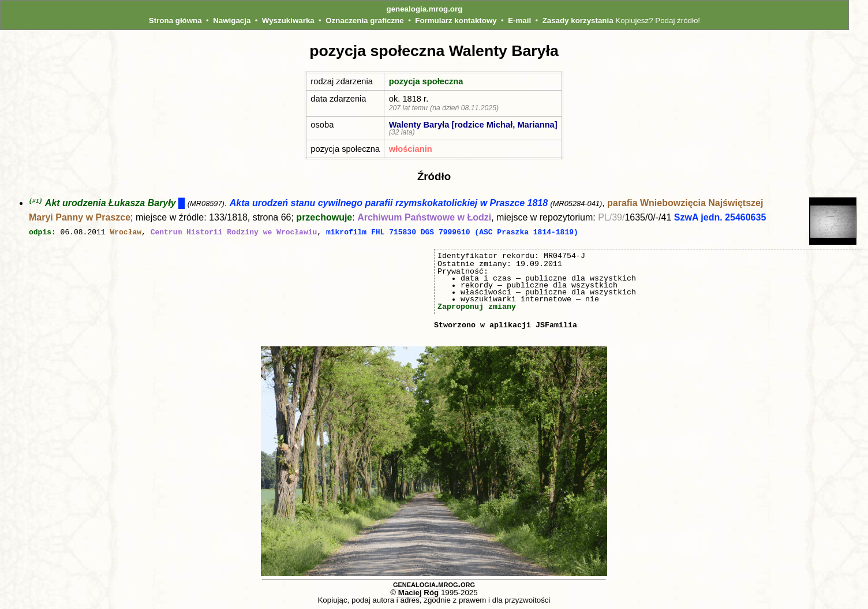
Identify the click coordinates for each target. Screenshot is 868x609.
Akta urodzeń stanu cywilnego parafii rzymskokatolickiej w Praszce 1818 (389, 203)
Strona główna (175, 20)
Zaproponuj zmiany (477, 306)
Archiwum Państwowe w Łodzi (424, 218)
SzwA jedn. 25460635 (720, 218)
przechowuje (324, 218)
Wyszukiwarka (288, 20)
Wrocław (126, 232)
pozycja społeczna (426, 81)
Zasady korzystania (578, 20)
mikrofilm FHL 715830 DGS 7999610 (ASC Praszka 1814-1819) (452, 232)
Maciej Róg (418, 592)
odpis (40, 232)
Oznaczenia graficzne (365, 20)
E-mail (519, 20)
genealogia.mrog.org (425, 9)
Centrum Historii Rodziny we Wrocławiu (234, 232)
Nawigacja (232, 20)
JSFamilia (556, 324)
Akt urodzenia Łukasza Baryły (111, 203)
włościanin (411, 149)
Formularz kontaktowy (456, 20)
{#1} (35, 201)
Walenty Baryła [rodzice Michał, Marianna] (473, 125)
